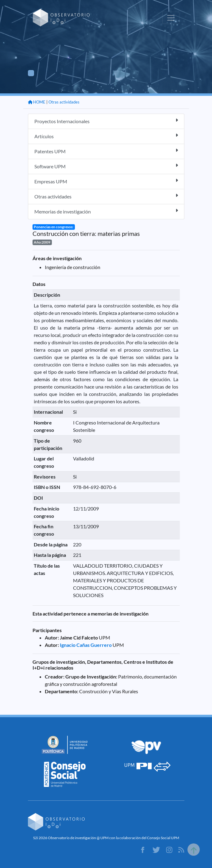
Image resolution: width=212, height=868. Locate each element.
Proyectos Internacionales (106, 121)
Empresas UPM (106, 181)
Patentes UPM (106, 151)
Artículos (106, 136)
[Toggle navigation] (171, 18)
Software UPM (106, 166)
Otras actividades (64, 102)
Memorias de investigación (106, 211)
